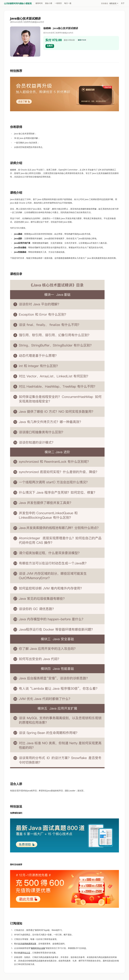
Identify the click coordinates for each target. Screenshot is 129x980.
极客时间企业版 (38, 948)
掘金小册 (49, 3)
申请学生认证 (24, 953)
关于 (123, 3)
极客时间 (39, 3)
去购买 (50, 46)
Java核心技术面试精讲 (25, 18)
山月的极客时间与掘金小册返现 (18, 3)
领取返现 (114, 3)
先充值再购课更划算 (27, 944)
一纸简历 (58, 3)
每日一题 (68, 3)
